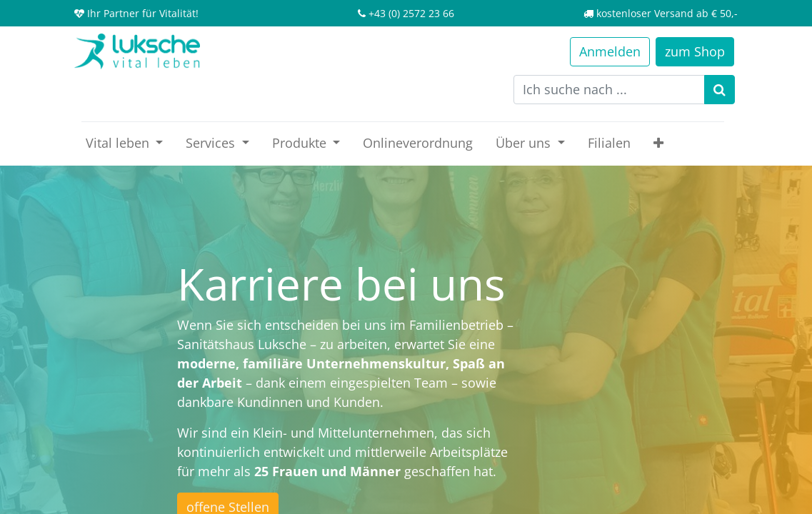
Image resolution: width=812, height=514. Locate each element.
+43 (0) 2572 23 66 (411, 13)
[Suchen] (720, 90)
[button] (658, 143)
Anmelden (610, 51)
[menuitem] (418, 143)
